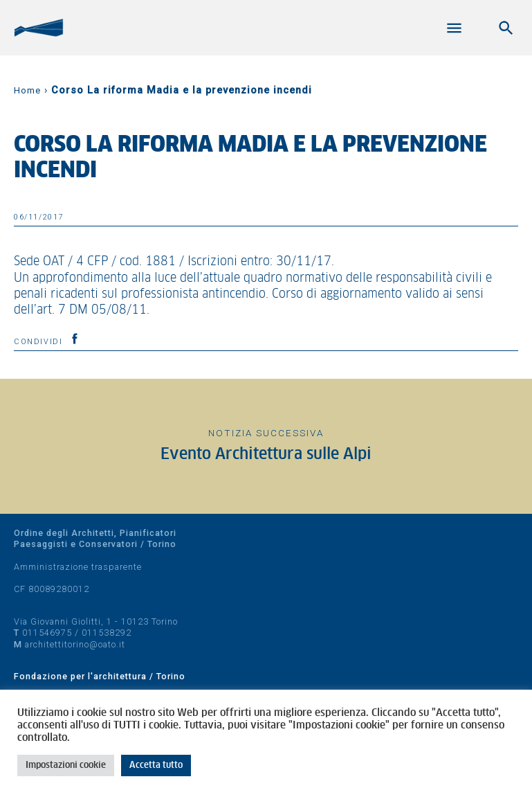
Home (27, 90)
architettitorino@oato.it (75, 644)
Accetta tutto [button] (156, 765)
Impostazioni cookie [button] (66, 765)
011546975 (47, 633)
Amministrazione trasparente (78, 567)
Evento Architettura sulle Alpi (266, 455)
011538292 (107, 633)
